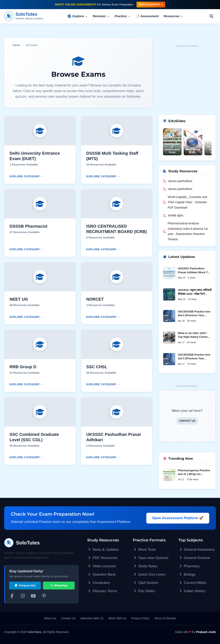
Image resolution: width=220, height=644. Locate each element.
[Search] (211, 16)
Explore (78, 16)
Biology (187, 574)
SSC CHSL (97, 367)
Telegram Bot (25, 585)
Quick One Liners (149, 574)
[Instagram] (23, 597)
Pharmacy (189, 566)
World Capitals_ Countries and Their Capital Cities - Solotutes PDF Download (185, 202)
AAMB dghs (173, 215)
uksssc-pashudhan (178, 181)
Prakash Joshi (206, 632)
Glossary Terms (102, 591)
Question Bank (101, 574)
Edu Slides (144, 591)
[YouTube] (33, 597)
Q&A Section (145, 583)
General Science (194, 558)
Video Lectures (102, 566)
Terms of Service (165, 618)
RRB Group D (23, 367)
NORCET (95, 299)
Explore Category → (26, 176)
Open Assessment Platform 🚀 (178, 518)
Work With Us (117, 618)
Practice (123, 16)
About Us (50, 618)
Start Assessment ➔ (151, 4)
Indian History (192, 591)
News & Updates (103, 550)
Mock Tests (144, 550)
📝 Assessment (147, 16)
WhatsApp (59, 585)
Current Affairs (192, 583)
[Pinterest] (44, 597)
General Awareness (197, 550)
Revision (101, 16)
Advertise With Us (92, 618)
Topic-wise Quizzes (151, 558)
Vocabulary (99, 583)
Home (16, 45)
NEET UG (19, 299)
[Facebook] (12, 597)
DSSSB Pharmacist (28, 226)
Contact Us (68, 618)
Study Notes (145, 566)
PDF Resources (102, 558)
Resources (174, 16)
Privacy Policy (140, 618)
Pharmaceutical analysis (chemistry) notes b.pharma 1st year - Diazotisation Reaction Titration (185, 231)
